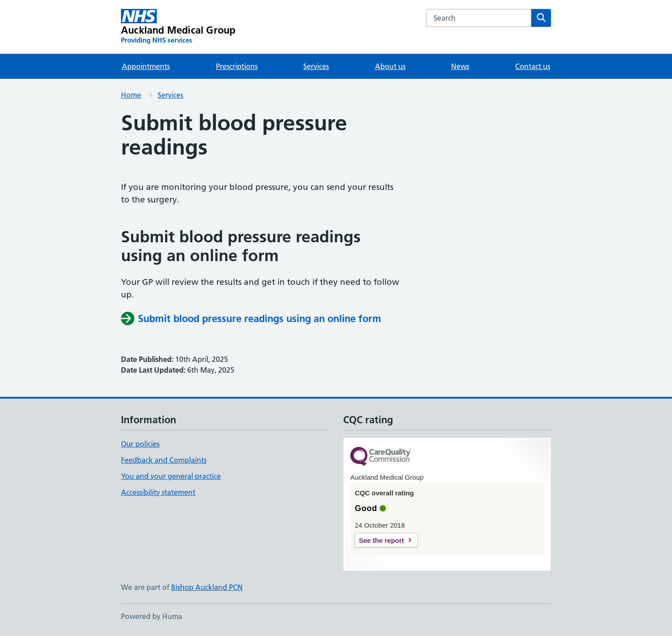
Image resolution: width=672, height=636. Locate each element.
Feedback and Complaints (164, 460)
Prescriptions (237, 66)
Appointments (146, 66)
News (460, 66)
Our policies (140, 444)
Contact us (533, 66)
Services (316, 66)
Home (131, 95)
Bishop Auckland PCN (207, 587)
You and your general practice (171, 476)
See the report (381, 540)
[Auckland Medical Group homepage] (178, 27)
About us (390, 66)
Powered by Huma (152, 616)
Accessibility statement (158, 492)
